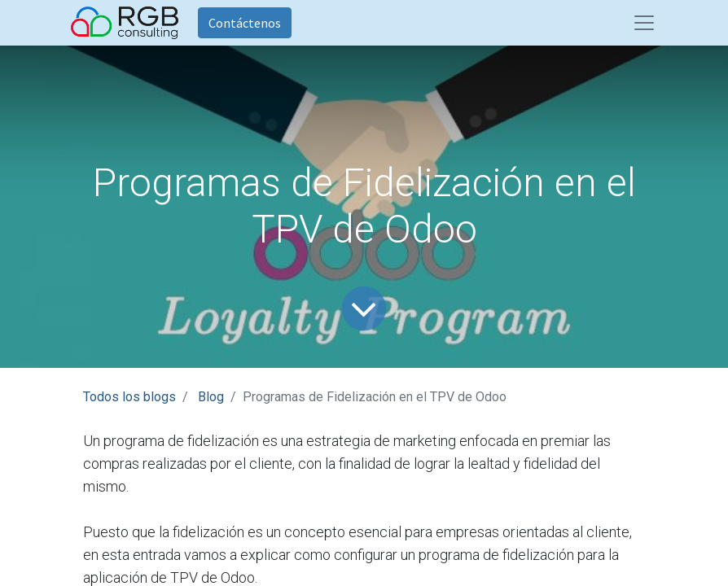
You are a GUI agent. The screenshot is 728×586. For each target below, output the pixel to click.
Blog (211, 397)
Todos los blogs (129, 397)
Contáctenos (245, 23)
